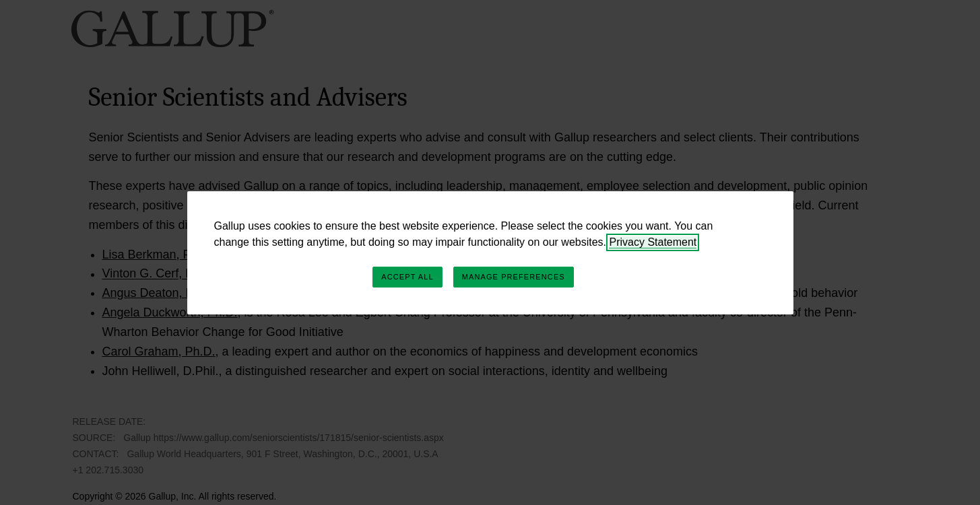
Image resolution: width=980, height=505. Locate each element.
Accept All (407, 277)
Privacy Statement (653, 242)
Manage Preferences (514, 277)
